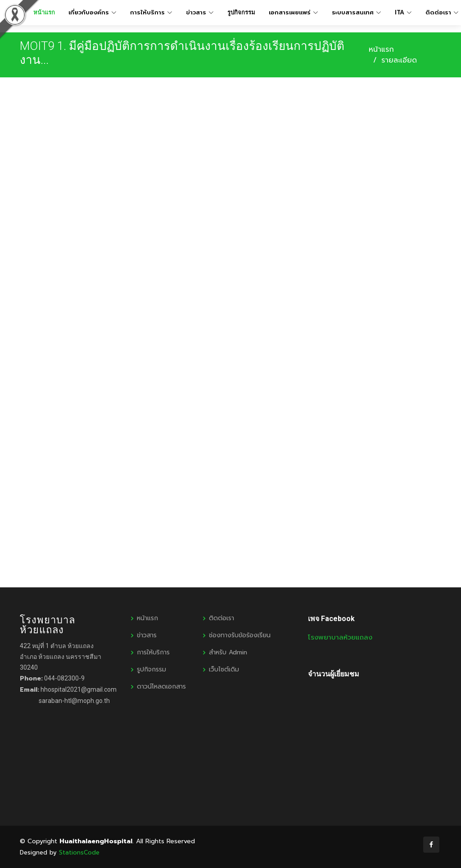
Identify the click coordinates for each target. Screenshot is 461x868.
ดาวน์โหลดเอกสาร (161, 687)
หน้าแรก (381, 49)
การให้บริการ (153, 653)
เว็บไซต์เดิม (224, 670)
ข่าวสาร (147, 635)
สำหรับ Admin (228, 653)
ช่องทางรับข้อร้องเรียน (240, 635)
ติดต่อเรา (221, 618)
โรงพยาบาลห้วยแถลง (340, 637)
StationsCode (79, 852)
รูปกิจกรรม (241, 12)
